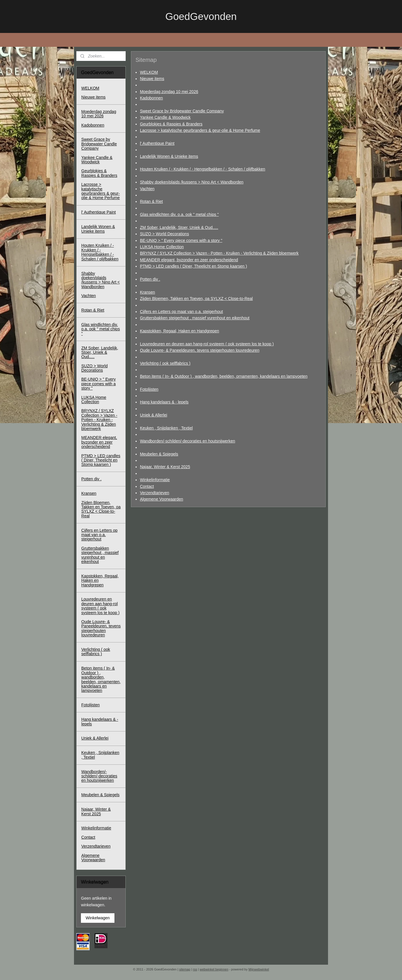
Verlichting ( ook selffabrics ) (165, 363)
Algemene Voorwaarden (161, 499)
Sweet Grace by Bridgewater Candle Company (182, 111)
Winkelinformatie (155, 480)
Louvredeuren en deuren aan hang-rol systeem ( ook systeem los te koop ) (207, 344)
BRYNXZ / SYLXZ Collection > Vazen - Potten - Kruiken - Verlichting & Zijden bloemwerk (219, 253)
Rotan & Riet (151, 201)
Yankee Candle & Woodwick (165, 117)
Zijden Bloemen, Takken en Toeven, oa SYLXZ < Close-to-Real (196, 299)
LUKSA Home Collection (162, 247)
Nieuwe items (152, 79)
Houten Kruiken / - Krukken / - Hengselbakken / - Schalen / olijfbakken (202, 169)
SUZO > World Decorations (164, 234)
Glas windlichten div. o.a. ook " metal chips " (179, 214)
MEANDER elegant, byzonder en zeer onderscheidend (189, 260)
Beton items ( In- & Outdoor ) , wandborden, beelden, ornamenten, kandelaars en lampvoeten (224, 376)
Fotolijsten (149, 389)
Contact (147, 486)
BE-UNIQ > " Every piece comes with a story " (181, 240)
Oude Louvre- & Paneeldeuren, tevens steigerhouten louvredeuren (200, 350)
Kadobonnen (151, 98)
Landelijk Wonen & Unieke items (169, 156)
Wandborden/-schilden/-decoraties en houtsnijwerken (187, 441)
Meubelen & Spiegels (159, 454)
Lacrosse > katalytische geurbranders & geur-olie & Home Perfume (200, 130)
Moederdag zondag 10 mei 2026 (169, 91)
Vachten (147, 188)
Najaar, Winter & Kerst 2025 (165, 467)
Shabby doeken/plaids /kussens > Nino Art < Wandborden (192, 182)
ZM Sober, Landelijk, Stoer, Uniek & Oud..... (179, 227)
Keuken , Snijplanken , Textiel (166, 428)
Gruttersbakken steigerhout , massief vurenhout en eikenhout (195, 318)
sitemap (185, 969)
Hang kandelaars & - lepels (164, 402)
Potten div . (150, 279)
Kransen (147, 292)
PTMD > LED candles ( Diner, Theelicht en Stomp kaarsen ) (193, 266)
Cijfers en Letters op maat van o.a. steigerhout (181, 312)
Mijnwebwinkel (259, 969)
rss (195, 969)
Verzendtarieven (154, 493)
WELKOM (149, 72)
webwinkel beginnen (214, 969)
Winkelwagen (98, 918)
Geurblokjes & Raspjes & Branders (171, 124)
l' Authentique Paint (157, 143)
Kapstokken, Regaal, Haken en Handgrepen (179, 331)
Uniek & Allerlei (153, 415)
